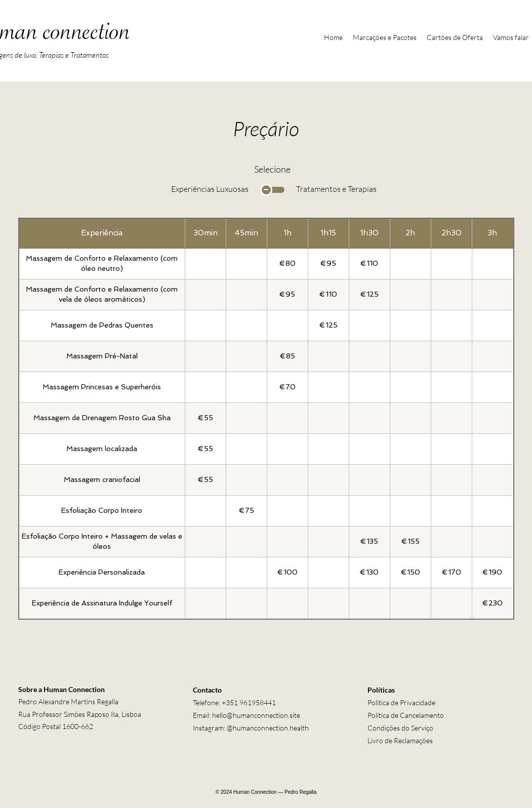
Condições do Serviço (400, 728)
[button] (385, 37)
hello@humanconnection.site (256, 715)
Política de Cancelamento (406, 715)
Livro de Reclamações (400, 740)
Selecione (272, 169)
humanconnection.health (271, 728)
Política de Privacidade (401, 702)
